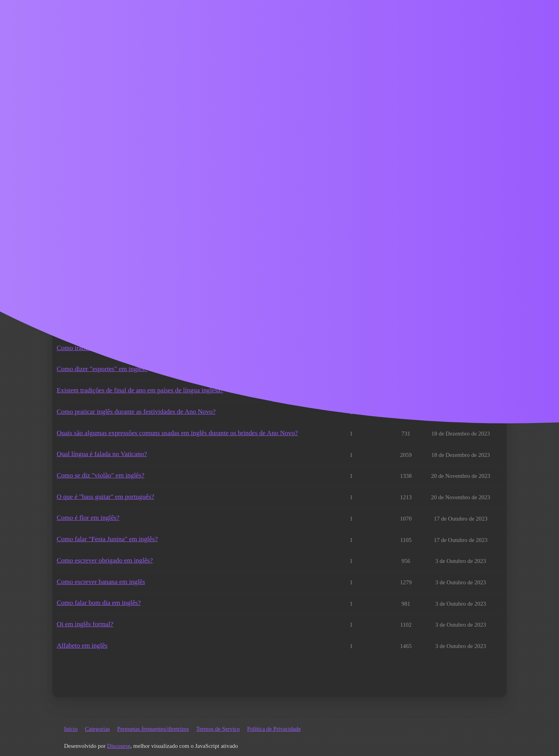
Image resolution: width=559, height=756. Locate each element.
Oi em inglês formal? (85, 624)
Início (71, 729)
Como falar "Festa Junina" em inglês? (107, 539)
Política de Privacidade (274, 729)
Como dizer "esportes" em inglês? (102, 369)
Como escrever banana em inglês (101, 582)
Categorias (97, 729)
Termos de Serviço (218, 729)
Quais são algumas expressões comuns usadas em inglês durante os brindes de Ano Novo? (177, 433)
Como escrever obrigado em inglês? (105, 560)
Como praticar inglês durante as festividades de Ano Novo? (136, 412)
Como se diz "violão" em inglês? (101, 475)
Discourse (119, 746)
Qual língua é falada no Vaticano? (102, 454)
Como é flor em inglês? (88, 518)
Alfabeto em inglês (82, 645)
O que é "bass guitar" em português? (105, 497)
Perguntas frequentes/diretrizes (153, 729)
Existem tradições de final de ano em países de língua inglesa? (140, 390)
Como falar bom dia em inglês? (99, 603)
